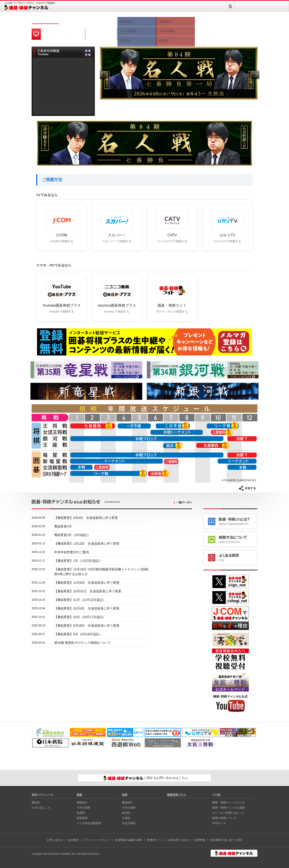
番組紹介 (82, 802)
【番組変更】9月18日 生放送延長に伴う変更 (87, 626)
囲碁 (137, 20)
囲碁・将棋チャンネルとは (228, 802)
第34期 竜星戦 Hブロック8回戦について (83, 643)
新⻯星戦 (82, 818)
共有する (247, 488)
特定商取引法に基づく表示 (226, 840)
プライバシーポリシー (97, 840)
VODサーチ (219, 823)
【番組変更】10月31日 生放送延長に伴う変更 (88, 591)
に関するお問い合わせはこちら (146, 778)
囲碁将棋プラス (242, 20)
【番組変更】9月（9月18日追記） (78, 634)
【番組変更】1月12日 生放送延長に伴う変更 (87, 543)
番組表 (72, 20)
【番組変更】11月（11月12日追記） (80, 600)
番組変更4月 (63, 526)
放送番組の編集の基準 (129, 840)
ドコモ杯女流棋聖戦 (89, 823)
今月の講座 (84, 808)
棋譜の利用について (224, 818)
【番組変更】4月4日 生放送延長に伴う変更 (86, 518)
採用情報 (200, 840)
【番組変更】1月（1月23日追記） (78, 561)
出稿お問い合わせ (179, 840)
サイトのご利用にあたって (228, 813)
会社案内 (73, 840)
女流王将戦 (129, 823)
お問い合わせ (55, 840)
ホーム (45, 20)
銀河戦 (126, 813)
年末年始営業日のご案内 (72, 552)
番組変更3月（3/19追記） (72, 535)
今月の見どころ (102, 20)
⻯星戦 (81, 813)
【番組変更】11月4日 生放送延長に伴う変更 (87, 583)
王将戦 (126, 818)
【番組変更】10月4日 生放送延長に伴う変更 (87, 608)
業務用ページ (155, 840)
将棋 (175, 20)
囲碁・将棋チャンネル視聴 (228, 808)
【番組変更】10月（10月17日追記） (80, 617)
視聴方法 (210, 20)
